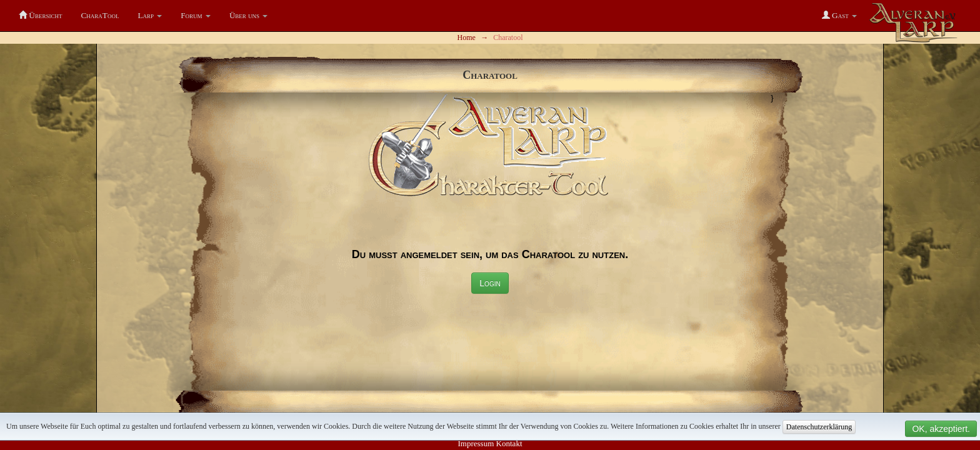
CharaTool (100, 15)
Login (490, 283)
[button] (150, 16)
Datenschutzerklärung (819, 427)
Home (467, 37)
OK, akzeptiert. (941, 429)
